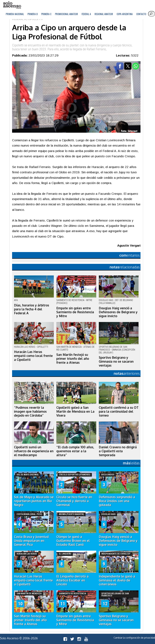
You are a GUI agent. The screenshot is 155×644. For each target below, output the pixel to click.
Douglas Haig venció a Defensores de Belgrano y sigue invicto (118, 312)
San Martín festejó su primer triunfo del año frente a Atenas (73, 359)
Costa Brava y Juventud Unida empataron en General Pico (31, 541)
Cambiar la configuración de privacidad (134, 638)
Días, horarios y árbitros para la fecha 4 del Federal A (32, 309)
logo (12, 5)
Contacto (141, 14)
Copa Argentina (125, 14)
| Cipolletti (34, 19)
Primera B (33, 14)
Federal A (86, 14)
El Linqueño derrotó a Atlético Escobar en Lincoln (72, 580)
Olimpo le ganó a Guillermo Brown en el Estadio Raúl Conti (73, 541)
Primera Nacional (15, 14)
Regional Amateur (104, 14)
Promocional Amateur (66, 14)
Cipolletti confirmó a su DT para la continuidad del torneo (119, 411)
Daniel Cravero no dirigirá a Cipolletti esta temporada (118, 451)
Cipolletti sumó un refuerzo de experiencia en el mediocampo (34, 451)
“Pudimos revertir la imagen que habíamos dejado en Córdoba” (30, 411)
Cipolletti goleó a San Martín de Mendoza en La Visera (75, 411)
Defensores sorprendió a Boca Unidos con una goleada (117, 501)
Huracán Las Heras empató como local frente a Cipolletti (33, 356)
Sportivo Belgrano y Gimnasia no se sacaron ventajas (116, 361)
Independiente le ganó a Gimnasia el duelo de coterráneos (117, 580)
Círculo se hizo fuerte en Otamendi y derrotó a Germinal (74, 501)
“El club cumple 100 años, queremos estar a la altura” (75, 451)
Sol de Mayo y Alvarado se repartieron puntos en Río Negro (34, 501)
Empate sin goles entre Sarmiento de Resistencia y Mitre (75, 312)
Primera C (46, 14)
